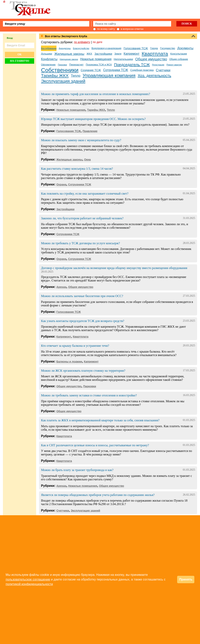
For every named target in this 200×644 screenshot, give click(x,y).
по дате (98, 42)
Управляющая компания (109, 75)
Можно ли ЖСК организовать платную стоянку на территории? (83, 371)
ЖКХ (89, 54)
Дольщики (46, 54)
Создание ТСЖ (91, 70)
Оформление (48, 65)
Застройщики (103, 54)
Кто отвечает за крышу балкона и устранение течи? (75, 346)
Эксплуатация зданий (63, 81)
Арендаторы (65, 48)
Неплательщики (123, 59)
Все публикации (49, 48)
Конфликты (49, 59)
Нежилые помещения (96, 59)
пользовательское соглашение (28, 579)
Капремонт (132, 54)
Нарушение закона (69, 59)
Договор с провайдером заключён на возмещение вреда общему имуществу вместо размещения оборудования (114, 268)
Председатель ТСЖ (132, 65)
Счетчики (163, 70)
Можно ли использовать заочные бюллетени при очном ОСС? (82, 296)
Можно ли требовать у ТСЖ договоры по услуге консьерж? (80, 243)
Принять (186, 579)
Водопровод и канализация (106, 48)
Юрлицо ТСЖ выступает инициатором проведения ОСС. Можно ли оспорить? (93, 119)
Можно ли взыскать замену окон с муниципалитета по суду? (81, 140)
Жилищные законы (69, 54)
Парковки (62, 65)
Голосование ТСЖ (136, 48)
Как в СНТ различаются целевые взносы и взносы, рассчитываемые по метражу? (95, 445)
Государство (168, 48)
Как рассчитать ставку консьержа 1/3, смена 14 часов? (77, 169)
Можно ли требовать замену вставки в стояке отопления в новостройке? (89, 395)
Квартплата (155, 54)
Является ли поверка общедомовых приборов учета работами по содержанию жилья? (98, 495)
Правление (90, 131)
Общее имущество (151, 59)
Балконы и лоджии (69, 362)
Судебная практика (142, 70)
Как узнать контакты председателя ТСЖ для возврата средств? (83, 321)
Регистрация (158, 65)
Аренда (61, 287)
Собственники (60, 70)
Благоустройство (81, 48)
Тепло (76, 76)
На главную (20, 61)
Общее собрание (179, 59)
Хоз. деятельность (154, 76)
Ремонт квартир (174, 65)
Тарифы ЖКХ (55, 76)
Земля (118, 54)
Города (154, 48)
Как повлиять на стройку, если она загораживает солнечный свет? (85, 194)
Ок (19, 54)
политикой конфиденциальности (29, 584)
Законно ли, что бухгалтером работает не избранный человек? (82, 218)
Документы (185, 48)
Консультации (179, 54)
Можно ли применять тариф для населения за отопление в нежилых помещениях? (96, 94)
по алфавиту (82, 42)
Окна (87, 160)
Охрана (61, 184)
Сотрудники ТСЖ (116, 70)
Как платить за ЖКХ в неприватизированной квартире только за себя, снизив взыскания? (100, 420)
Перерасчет (76, 65)
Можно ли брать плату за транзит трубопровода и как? (77, 470)
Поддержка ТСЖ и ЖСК (99, 65)
